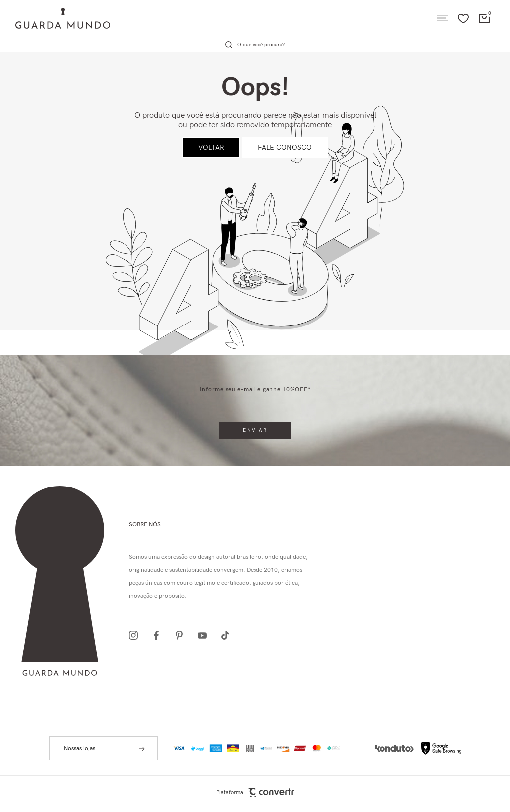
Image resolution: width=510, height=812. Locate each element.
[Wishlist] (463, 18)
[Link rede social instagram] (136, 635)
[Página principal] (55, 18)
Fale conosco (285, 147)
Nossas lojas (79, 748)
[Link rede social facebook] (159, 635)
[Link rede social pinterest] (182, 635)
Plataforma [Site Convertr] (255, 792)
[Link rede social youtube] (205, 635)
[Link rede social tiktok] (228, 635)
